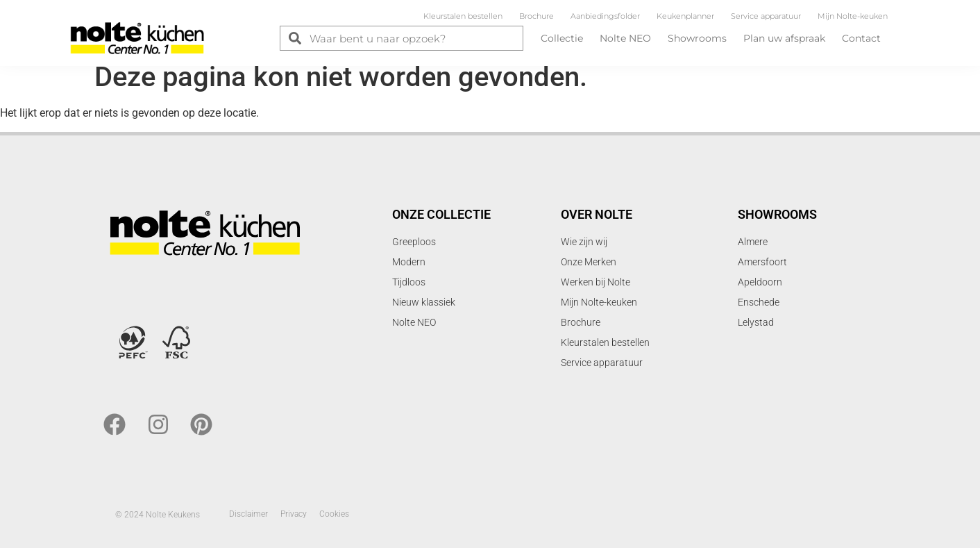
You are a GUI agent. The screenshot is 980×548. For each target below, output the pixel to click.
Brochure (537, 16)
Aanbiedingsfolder (605, 16)
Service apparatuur (766, 16)
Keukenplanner (685, 16)
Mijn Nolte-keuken (853, 16)
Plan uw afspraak (784, 38)
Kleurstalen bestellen (463, 16)
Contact (861, 38)
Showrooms (697, 38)
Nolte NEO (625, 38)
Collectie (562, 38)
